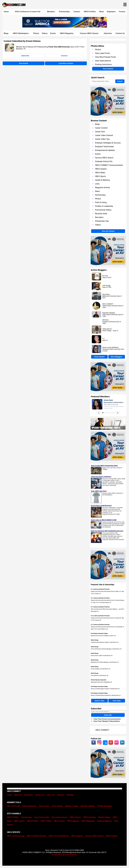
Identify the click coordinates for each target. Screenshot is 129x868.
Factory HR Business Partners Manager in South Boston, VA (106, 649)
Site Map (70, 795)
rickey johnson (107, 329)
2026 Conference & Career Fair (28, 12)
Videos (45, 33)
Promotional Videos (103, 210)
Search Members (29, 806)
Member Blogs (104, 817)
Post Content (108, 69)
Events (53, 33)
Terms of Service (71, 855)
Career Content (101, 128)
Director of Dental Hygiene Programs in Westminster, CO (105, 689)
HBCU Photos (33, 821)
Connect (64, 56)
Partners (61, 795)
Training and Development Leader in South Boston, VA (105, 642)
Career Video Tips (102, 139)
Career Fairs (100, 132)
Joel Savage (106, 285)
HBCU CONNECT (108, 304)
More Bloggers (117, 357)
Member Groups (72, 806)
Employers (111, 12)
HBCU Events (59, 821)
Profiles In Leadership (104, 206)
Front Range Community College (99, 633)
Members (51, 12)
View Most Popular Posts (105, 57)
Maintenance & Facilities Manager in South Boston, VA (105, 662)
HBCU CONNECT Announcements (109, 165)
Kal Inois (105, 276)
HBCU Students (90, 817)
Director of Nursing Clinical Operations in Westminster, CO (106, 695)
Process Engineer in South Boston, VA (100, 669)
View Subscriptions (103, 61)
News (102, 12)
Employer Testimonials (104, 147)
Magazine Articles (103, 188)
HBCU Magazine (67, 33)
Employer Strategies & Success (108, 143)
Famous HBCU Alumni (89, 33)
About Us (18, 795)
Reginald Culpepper (109, 313)
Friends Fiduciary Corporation (98, 680)
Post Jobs (117, 701)
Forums (122, 12)
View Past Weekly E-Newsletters (107, 721)
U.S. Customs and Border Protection (100, 589)
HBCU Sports (100, 176)
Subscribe (25, 56)
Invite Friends (57, 806)
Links (97, 184)
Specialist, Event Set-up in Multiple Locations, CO (103, 636)
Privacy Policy (57, 855)
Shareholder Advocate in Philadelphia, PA (101, 682)
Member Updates (88, 806)
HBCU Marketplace (21, 33)
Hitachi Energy (95, 640)
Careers (77, 12)
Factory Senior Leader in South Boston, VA (102, 656)
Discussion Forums (60, 817)
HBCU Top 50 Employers (59, 836)
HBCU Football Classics (37, 836)
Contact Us (120, 33)
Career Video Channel (104, 135)
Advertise (108, 33)
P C (103, 339)
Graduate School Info (104, 161)
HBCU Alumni (75, 817)
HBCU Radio (100, 173)
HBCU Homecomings (16, 836)
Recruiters (99, 217)
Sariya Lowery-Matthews (110, 347)
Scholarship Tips (102, 221)
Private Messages (105, 806)
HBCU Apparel (73, 821)
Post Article (24, 63)
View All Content (108, 231)
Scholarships (64, 12)
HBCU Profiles (90, 12)
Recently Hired (101, 214)
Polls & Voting (101, 202)
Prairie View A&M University (59, 47)
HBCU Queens (101, 169)
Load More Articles (66, 63)
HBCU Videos (46, 821)
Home (6, 12)
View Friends (44, 806)
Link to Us (51, 795)
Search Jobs (99, 701)
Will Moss (106, 320)
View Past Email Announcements (107, 719)
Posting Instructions (103, 64)
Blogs (6, 33)
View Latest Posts (103, 53)
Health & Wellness (103, 180)
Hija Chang (106, 294)
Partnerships (100, 195)
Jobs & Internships (42, 817)
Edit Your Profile (14, 806)
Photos (36, 33)
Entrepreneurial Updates (105, 150)
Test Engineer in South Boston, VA (99, 675)
